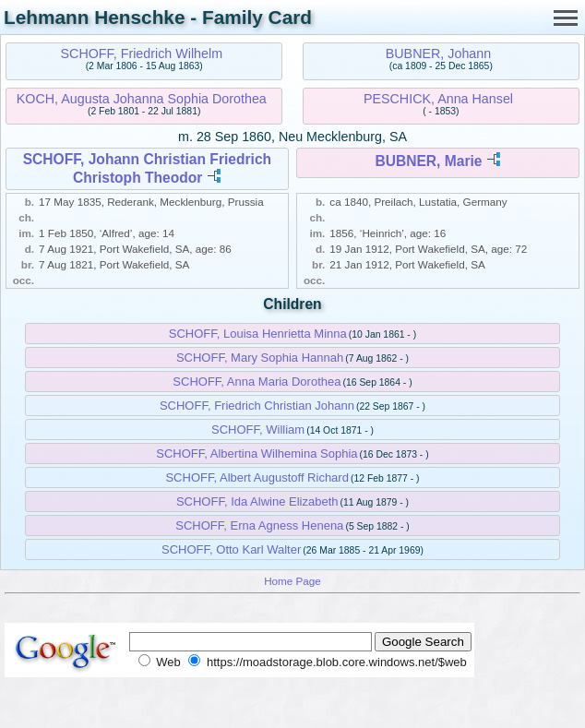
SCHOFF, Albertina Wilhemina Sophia (257, 454)
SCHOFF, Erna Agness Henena (259, 525)
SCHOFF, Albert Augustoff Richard (257, 477)
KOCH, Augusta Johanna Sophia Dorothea (142, 99)
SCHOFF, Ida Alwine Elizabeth (257, 501)
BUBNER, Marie (428, 161)
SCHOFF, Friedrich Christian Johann (257, 406)
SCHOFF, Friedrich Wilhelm (142, 54)
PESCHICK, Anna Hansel (438, 99)
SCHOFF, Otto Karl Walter (231, 549)
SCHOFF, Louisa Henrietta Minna (258, 334)
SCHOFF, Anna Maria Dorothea (257, 382)
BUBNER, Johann (438, 54)
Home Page (292, 581)
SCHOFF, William (258, 430)
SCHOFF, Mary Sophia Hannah (260, 358)
